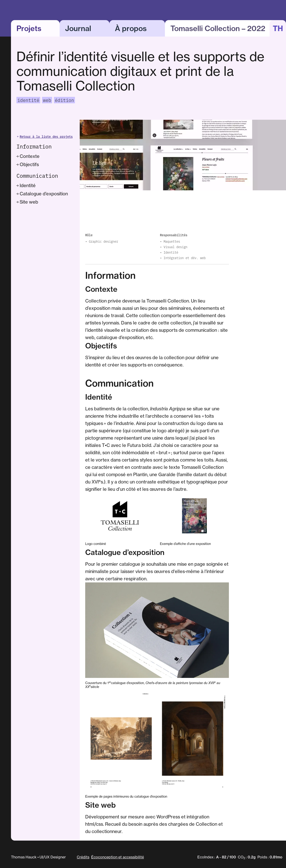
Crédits (83, 857)
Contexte (28, 156)
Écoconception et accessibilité (118, 857)
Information (34, 146)
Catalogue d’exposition (43, 194)
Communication (37, 175)
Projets (29, 28)
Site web (28, 202)
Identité (26, 185)
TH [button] (278, 28)
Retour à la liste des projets (45, 136)
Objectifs (28, 164)
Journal (78, 28)
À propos (131, 28)
